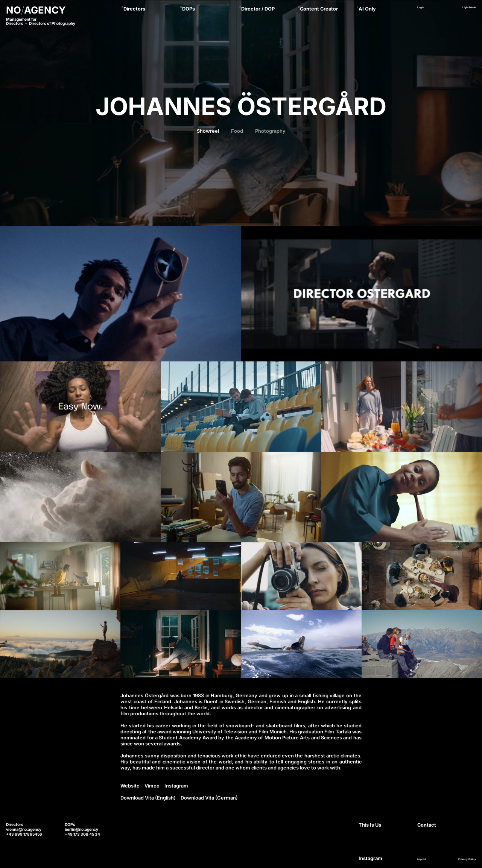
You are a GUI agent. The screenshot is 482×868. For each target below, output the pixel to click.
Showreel (208, 131)
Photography (270, 131)
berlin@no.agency (81, 829)
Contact (427, 825)
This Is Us (370, 825)
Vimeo (152, 786)
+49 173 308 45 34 (82, 834)
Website (130, 786)
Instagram (176, 786)
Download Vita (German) (209, 798)
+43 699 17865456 (24, 834)
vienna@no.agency (24, 829)
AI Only (367, 9)
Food (237, 131)
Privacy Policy (467, 859)
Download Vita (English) (148, 798)
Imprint (422, 859)
